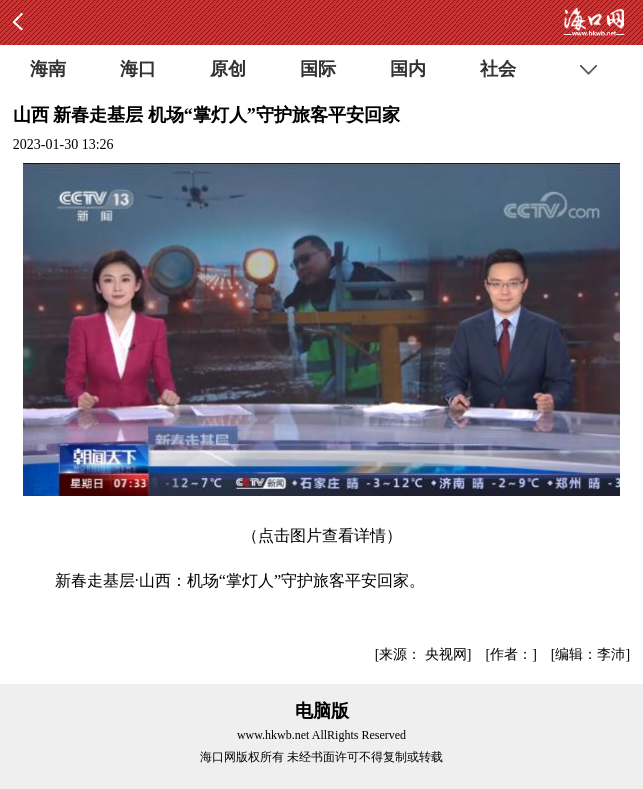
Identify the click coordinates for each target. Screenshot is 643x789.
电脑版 (322, 711)
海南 (48, 69)
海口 (138, 69)
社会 (498, 69)
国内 (408, 69)
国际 (318, 69)
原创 (228, 69)
